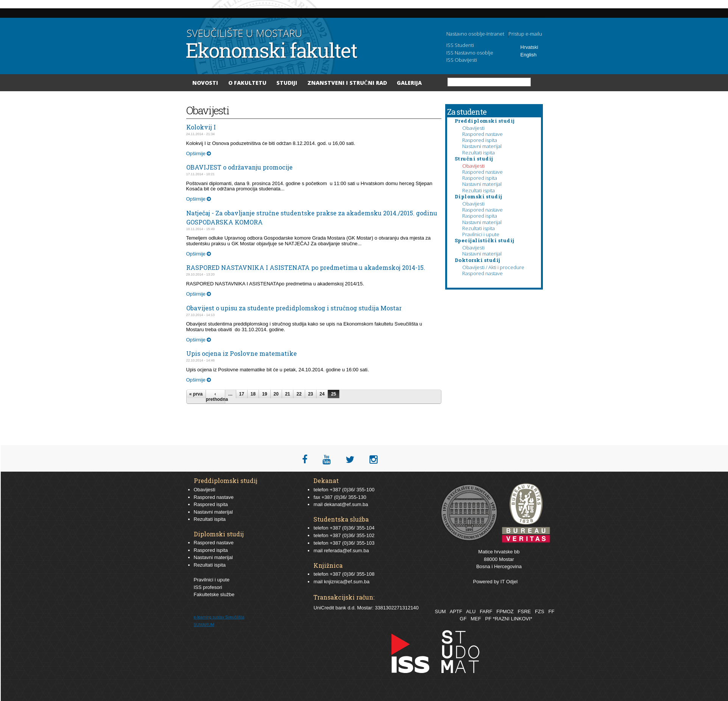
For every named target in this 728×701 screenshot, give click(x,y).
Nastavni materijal (482, 146)
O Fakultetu (247, 83)
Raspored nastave (482, 134)
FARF (486, 611)
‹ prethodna (215, 397)
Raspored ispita (480, 140)
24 (322, 394)
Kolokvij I (201, 127)
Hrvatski (529, 47)
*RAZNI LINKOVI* (513, 619)
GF (463, 619)
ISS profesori (208, 587)
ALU (471, 611)
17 (242, 394)
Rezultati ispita (479, 153)
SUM (440, 611)
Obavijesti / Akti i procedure (493, 267)
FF (551, 611)
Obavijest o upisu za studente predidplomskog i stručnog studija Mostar (294, 308)
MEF (476, 619)
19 (264, 394)
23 (311, 394)
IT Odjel (509, 582)
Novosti (205, 83)
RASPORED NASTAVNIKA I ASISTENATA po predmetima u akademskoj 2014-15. (306, 267)
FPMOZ (505, 611)
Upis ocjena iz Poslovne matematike (242, 353)
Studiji (287, 83)
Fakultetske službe (214, 594)
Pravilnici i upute (481, 234)
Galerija (409, 83)
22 (299, 394)
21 (288, 394)
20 (276, 394)
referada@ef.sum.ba (347, 551)
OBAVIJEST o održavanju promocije (239, 167)
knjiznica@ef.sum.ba (347, 582)
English (529, 55)
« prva (196, 394)
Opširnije (199, 153)
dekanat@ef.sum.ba (346, 504)
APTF (456, 611)
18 (253, 394)
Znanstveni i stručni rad (347, 83)
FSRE (525, 611)
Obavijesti (473, 128)
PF (489, 619)
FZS (540, 611)
